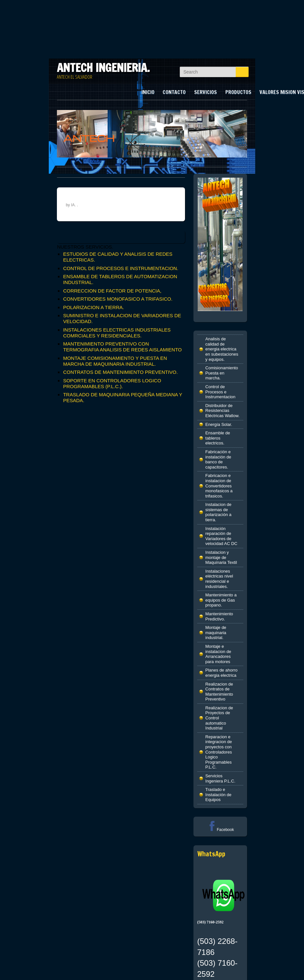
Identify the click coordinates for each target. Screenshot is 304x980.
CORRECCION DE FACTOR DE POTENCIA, (112, 291)
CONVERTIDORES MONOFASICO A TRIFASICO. (118, 299)
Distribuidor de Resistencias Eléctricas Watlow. (223, 411)
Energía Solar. (219, 424)
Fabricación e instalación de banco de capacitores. (218, 459)
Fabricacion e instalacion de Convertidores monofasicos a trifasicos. (219, 486)
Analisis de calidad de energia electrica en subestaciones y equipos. (222, 349)
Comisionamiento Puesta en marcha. (222, 373)
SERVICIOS (205, 92)
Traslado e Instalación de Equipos (218, 795)
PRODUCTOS (238, 92)
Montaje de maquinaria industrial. (216, 633)
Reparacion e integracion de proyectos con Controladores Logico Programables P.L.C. (219, 752)
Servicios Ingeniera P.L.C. (220, 778)
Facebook (220, 830)
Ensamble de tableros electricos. (218, 438)
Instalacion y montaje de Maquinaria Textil (221, 557)
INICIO (148, 92)
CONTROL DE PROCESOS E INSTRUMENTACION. (121, 268)
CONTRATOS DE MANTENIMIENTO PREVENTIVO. (120, 372)
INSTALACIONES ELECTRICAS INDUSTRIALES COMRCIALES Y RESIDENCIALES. (117, 333)
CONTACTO (174, 92)
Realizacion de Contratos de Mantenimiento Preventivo (219, 692)
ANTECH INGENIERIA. (103, 68)
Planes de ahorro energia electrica (222, 673)
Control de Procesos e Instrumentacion (221, 392)
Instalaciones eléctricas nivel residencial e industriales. (219, 579)
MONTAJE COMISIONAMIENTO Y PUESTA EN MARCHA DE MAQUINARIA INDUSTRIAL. (115, 361)
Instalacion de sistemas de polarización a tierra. (218, 512)
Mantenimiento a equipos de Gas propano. (221, 600)
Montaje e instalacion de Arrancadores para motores (218, 654)
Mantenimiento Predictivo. (219, 616)
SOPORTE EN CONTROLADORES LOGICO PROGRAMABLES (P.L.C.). (112, 383)
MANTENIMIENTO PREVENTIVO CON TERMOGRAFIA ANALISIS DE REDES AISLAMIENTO (122, 347)
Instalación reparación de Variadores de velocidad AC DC (221, 536)
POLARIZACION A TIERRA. (93, 307)
